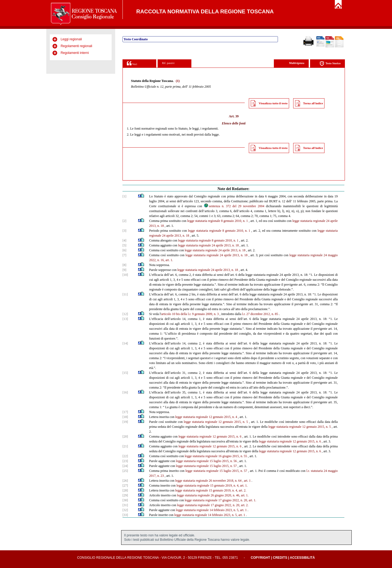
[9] (124, 270)
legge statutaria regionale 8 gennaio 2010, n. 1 (218, 221)
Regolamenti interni (75, 53)
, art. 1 (246, 481)
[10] (125, 275)
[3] (124, 231)
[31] (125, 505)
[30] (125, 500)
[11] (125, 294)
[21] (125, 446)
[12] (125, 314)
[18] (125, 417)
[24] (125, 466)
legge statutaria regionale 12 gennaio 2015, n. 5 (216, 422)
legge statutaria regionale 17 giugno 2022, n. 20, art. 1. (220, 500)
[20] (125, 436)
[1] (124, 196)
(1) (178, 81)
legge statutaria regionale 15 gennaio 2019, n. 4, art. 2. (211, 490)
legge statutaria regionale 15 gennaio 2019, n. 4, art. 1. (212, 485)
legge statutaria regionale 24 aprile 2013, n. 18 (208, 245)
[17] (125, 412)
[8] (124, 265)
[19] (125, 422)
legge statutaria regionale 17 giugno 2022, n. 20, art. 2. (213, 505)
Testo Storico (330, 64)
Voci (132, 63)
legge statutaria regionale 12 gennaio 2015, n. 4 (206, 417)
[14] (125, 343)
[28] (125, 490)
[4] (124, 240)
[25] (125, 471)
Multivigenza (297, 63)
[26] (125, 481)
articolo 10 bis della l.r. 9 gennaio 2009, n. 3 (190, 314)
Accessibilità (302, 558)
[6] (124, 250)
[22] (125, 456)
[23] (125, 461)
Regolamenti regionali (76, 46)
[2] (124, 221)
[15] (125, 373)
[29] (125, 495)
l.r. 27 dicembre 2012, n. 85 (260, 314)
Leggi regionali (71, 39)
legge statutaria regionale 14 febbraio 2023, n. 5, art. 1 (211, 510)
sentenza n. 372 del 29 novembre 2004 (234, 206)
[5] (124, 245)
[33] (125, 515)
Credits (280, 558)
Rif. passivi (168, 63)
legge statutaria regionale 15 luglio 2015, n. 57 (206, 466)
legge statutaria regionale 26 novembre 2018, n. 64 (208, 481)
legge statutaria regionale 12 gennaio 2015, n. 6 (210, 436)
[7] (124, 255)
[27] (125, 485)
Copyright (260, 558)
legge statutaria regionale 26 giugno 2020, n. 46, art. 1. (213, 495)
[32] (125, 510)
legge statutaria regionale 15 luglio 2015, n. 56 (206, 461)
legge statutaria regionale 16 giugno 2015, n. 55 (216, 456)
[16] (125, 392)
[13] (125, 319)
